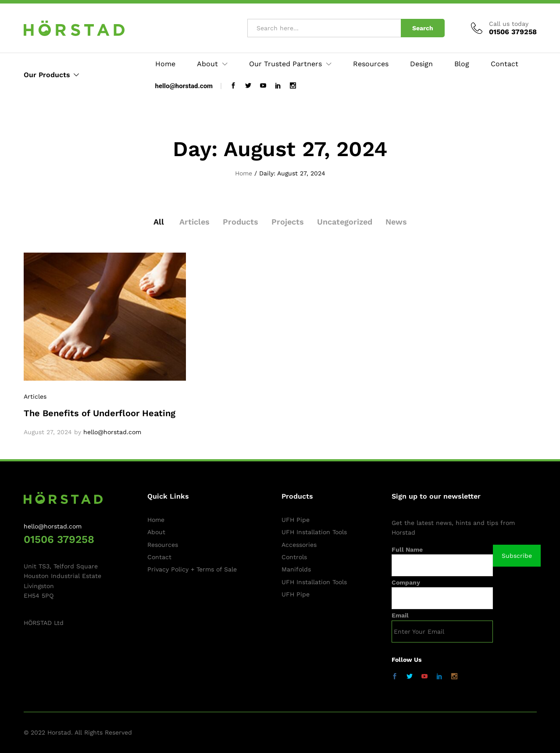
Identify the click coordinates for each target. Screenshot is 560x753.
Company (406, 582)
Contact (505, 64)
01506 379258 (59, 539)
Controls (294, 557)
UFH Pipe (296, 520)
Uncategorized (345, 222)
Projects (288, 222)
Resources (371, 64)
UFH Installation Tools (314, 532)
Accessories (299, 545)
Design (421, 64)
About (156, 532)
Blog (462, 64)
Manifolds (296, 569)
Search (423, 28)
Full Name (407, 550)
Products (241, 222)
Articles (194, 222)
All (159, 222)
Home (165, 64)
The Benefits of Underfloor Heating (100, 413)
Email (400, 615)
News (396, 222)
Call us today (509, 24)
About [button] (207, 64)
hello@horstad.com (184, 86)
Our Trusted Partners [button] (285, 64)
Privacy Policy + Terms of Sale (192, 569)
